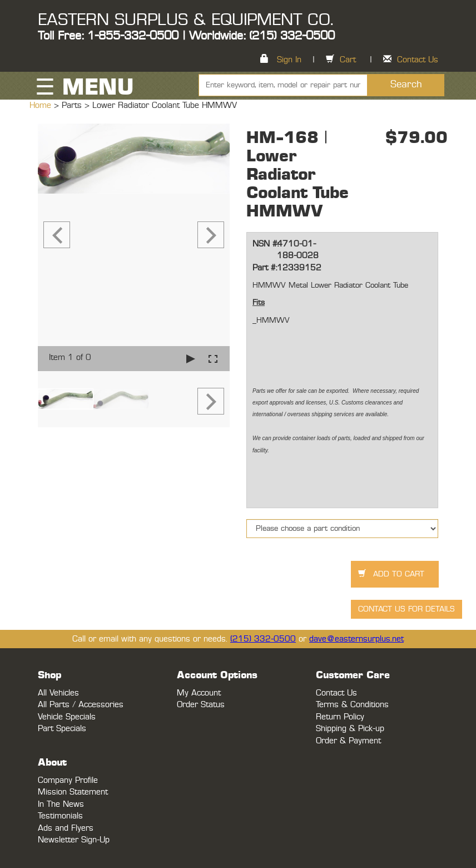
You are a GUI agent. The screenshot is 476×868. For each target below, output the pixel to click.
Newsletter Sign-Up (74, 840)
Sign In (289, 60)
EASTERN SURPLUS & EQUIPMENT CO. (185, 20)
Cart (348, 60)
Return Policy (340, 717)
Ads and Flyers (66, 828)
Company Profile (68, 780)
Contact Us (418, 60)
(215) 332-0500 (263, 639)
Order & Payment (348, 741)
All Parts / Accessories (81, 705)
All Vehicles (58, 693)
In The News (61, 804)
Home (42, 105)
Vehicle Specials (67, 717)
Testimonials (60, 816)
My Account (199, 693)
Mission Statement (73, 792)
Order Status (201, 705)
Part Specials (62, 729)
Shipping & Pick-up (350, 729)
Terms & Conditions (352, 705)
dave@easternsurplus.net (356, 639)
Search (406, 85)
